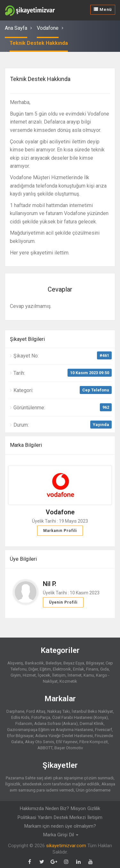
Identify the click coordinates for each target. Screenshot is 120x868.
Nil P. (50, 584)
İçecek (44, 675)
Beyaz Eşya (74, 663)
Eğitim (45, 669)
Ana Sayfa (16, 28)
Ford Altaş (36, 711)
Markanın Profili (60, 531)
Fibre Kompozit (94, 742)
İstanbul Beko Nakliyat (92, 711)
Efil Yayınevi (67, 742)
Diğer (33, 669)
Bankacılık (34, 663)
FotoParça (41, 717)
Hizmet (29, 675)
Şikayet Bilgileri (27, 339)
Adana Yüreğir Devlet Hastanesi (64, 736)
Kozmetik (68, 681)
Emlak (79, 669)
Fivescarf (104, 730)
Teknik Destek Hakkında (39, 43)
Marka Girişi (55, 835)
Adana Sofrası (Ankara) (56, 723)
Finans (92, 669)
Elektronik (62, 669)
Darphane (15, 711)
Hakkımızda (32, 808)
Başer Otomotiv (69, 748)
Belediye (54, 663)
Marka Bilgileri (26, 445)
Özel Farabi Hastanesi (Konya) (80, 717)
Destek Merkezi (70, 817)
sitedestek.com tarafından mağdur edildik (61, 784)
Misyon (78, 808)
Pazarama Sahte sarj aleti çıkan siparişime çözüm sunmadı (60, 778)
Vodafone (48, 28)
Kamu (89, 675)
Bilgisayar (95, 663)
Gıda (104, 669)
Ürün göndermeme (93, 790)
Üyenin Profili (63, 602)
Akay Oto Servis (40, 742)
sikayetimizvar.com (66, 846)
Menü (103, 9)
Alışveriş (15, 663)
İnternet (75, 675)
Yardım (45, 817)
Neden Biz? (57, 808)
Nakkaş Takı (59, 711)
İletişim (59, 675)
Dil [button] (74, 835)
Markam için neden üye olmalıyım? (60, 826)
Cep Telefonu (96, 390)
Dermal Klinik (92, 723)
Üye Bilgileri (23, 559)
